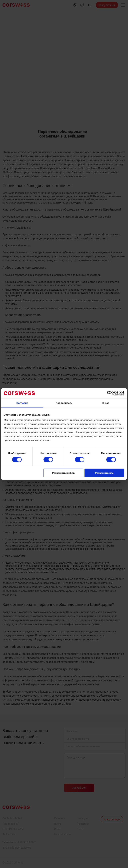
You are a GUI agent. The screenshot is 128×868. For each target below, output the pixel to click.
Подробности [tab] (64, 403)
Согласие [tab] (22, 403)
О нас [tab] (106, 403)
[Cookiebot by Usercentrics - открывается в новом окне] (110, 393)
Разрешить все (104, 473)
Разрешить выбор (63, 473)
